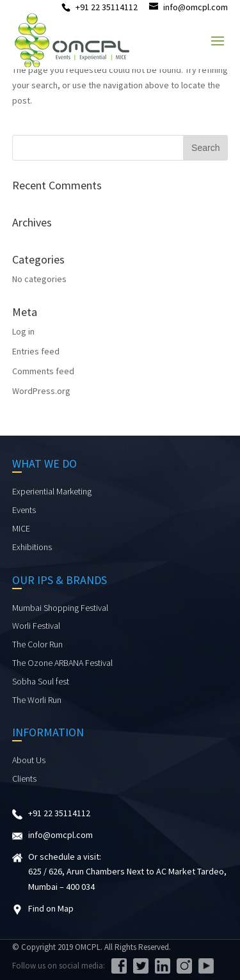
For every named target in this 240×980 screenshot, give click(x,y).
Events (24, 510)
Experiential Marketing (52, 491)
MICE (21, 528)
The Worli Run (37, 700)
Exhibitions (32, 547)
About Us (29, 760)
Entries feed (36, 351)
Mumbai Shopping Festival (60, 608)
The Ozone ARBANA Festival (62, 663)
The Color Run (37, 644)
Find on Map (51, 908)
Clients (24, 778)
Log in (23, 331)
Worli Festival (36, 626)
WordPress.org (41, 391)
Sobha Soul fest (41, 681)
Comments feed (43, 371)
